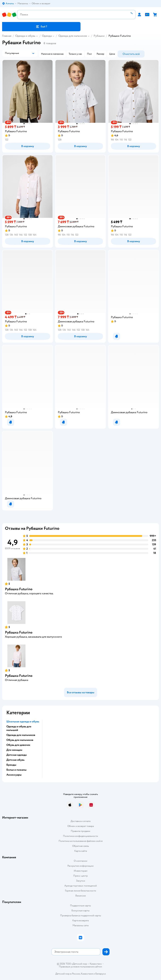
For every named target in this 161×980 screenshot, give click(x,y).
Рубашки (99, 36)
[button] (41, 27)
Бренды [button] (11, 765)
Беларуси (101, 974)
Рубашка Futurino (19, 589)
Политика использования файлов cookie (81, 841)
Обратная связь (80, 846)
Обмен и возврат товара (81, 826)
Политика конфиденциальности (80, 836)
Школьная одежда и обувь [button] (23, 722)
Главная (7, 36)
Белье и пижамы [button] (16, 770)
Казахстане (87, 974)
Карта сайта (81, 851)
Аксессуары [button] (14, 775)
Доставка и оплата (80, 821)
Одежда (47, 36)
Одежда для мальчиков (73, 36)
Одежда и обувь (25, 36)
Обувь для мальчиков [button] (20, 740)
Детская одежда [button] (16, 755)
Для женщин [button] (14, 750)
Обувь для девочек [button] (18, 745)
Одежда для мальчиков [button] (21, 735)
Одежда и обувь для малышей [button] (19, 728)
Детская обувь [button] (15, 760)
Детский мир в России (68, 974)
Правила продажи (80, 831)
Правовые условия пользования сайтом (80, 967)
